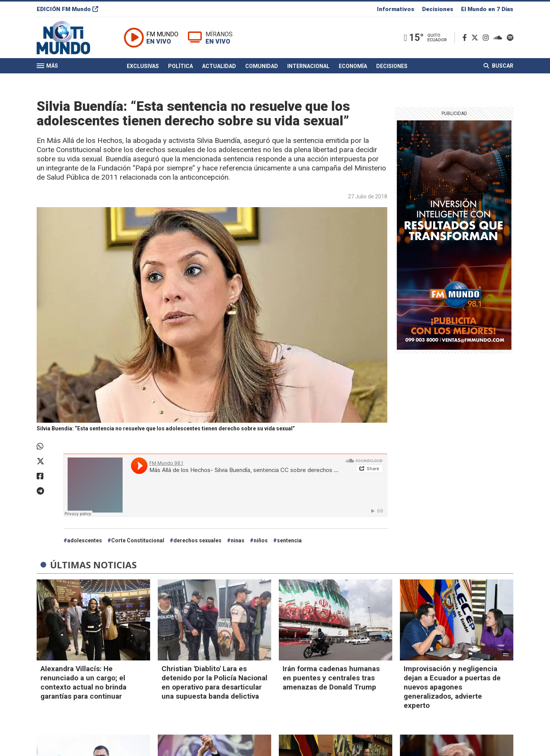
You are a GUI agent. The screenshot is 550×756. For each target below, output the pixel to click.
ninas (238, 540)
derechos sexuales (197, 540)
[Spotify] (510, 38)
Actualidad (219, 66)
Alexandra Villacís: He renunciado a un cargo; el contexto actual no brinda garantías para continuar (83, 682)
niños (261, 540)
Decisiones (438, 9)
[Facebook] (466, 38)
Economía (353, 66)
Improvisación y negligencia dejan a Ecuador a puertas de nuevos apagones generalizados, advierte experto (452, 687)
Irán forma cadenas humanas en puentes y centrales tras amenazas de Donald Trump (331, 678)
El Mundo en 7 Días (487, 9)
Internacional (308, 66)
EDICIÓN (67, 9)
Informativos (396, 9)
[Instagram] (487, 38)
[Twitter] (476, 38)
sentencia (289, 540)
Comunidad (262, 66)
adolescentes (85, 540)
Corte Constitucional (138, 540)
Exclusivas (143, 66)
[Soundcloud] (499, 38)
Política (180, 66)
